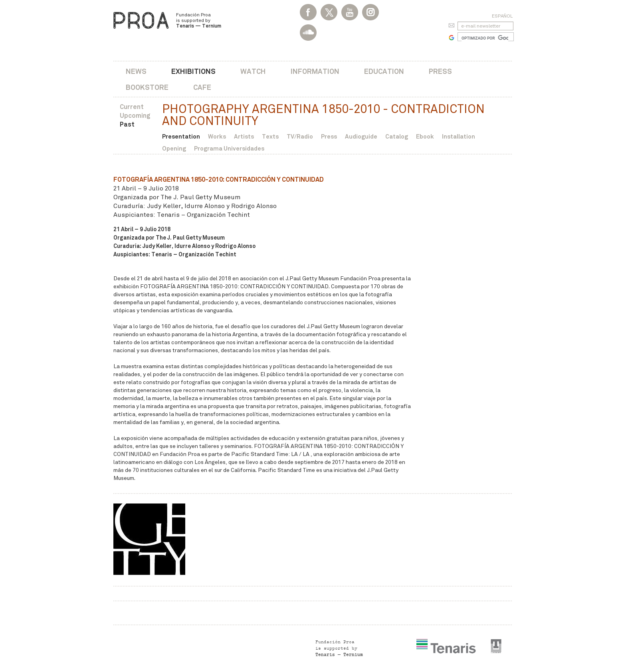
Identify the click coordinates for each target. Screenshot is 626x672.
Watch (253, 71)
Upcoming (135, 116)
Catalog (397, 136)
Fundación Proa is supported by (199, 20)
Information (315, 71)
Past (127, 124)
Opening (174, 148)
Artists (244, 136)
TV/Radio (300, 136)
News (136, 71)
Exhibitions (193, 71)
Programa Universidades (229, 148)
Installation (459, 136)
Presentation (181, 136)
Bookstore (147, 87)
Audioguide (361, 136)
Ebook (425, 136)
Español (502, 16)
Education (384, 71)
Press (440, 71)
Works (217, 136)
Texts (270, 136)
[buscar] (485, 38)
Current (132, 107)
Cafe (202, 87)
